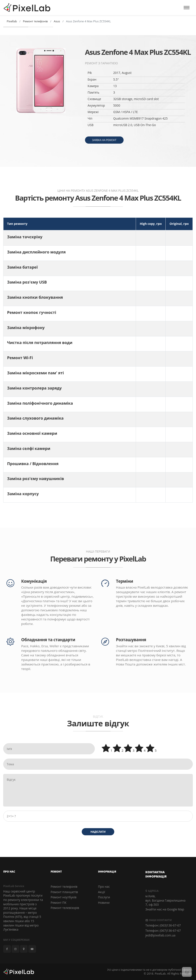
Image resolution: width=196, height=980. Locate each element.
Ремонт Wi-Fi (20, 358)
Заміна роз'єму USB (27, 282)
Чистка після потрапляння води (40, 342)
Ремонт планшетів (64, 892)
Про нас (104, 887)
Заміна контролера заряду (34, 388)
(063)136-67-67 (170, 925)
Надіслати (98, 832)
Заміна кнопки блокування (35, 297)
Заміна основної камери (32, 433)
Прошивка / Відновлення (33, 464)
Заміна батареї (22, 267)
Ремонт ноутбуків (64, 897)
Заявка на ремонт (104, 140)
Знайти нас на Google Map (165, 909)
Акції (101, 892)
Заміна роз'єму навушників (36, 479)
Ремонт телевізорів (65, 908)
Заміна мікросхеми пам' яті (36, 373)
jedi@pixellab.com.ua (161, 935)
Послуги (104, 897)
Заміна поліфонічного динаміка (40, 403)
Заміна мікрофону (26, 328)
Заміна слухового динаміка (35, 418)
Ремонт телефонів (64, 887)
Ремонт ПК (59, 902)
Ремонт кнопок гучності (32, 312)
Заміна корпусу (23, 494)
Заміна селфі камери (29, 448)
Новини (104, 902)
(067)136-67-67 (170, 931)
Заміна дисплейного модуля (36, 252)
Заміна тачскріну (25, 237)
